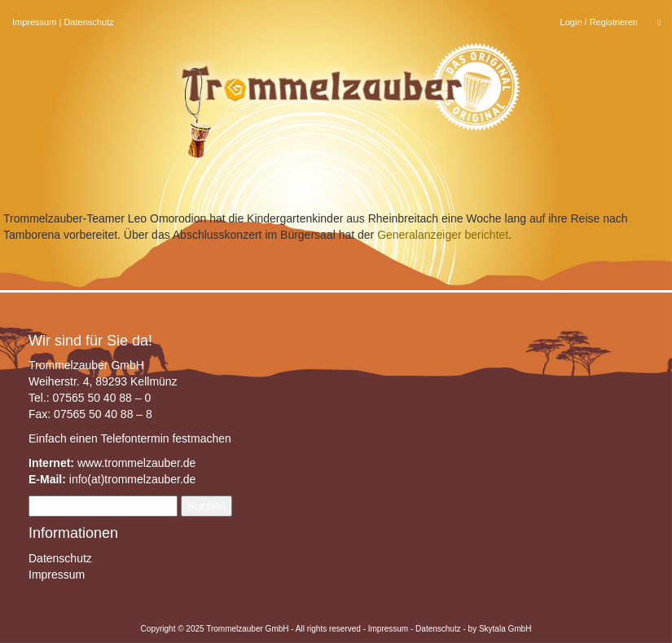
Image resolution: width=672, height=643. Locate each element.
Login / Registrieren (599, 22)
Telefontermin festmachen (165, 438)
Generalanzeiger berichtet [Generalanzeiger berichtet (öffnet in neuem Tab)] (443, 235)
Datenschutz (88, 22)
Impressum (34, 22)
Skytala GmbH (505, 629)
